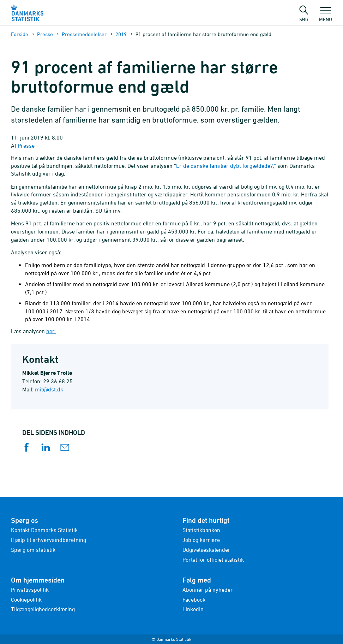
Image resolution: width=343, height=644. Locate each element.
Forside (20, 34)
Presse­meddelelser (84, 34)
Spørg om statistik (33, 550)
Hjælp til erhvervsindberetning (49, 540)
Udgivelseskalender (206, 550)
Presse (45, 34)
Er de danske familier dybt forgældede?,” (227, 166)
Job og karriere (201, 540)
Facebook (194, 599)
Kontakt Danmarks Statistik (44, 530)
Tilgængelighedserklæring (43, 609)
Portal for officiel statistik (213, 560)
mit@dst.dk (49, 389)
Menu (326, 16)
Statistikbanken (201, 530)
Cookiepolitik (26, 599)
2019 (121, 34)
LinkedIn (193, 609)
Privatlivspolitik (30, 590)
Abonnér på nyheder (208, 590)
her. (51, 331)
